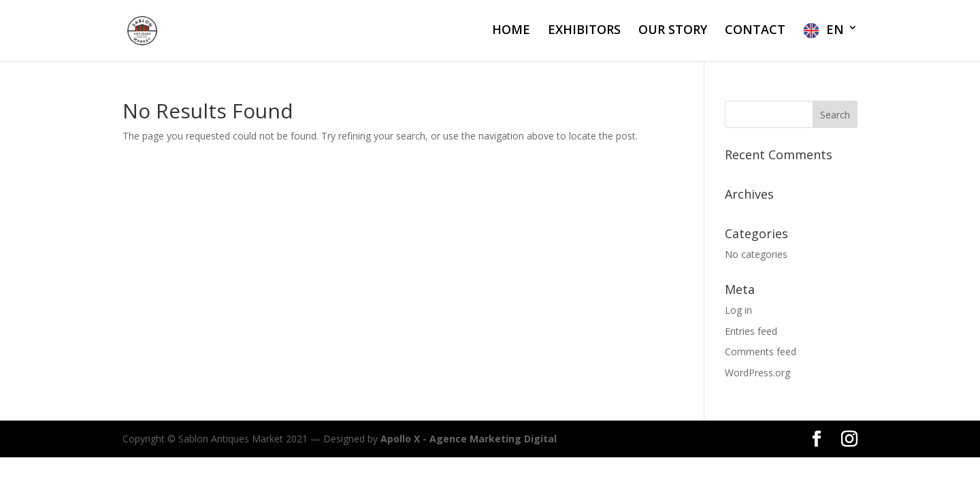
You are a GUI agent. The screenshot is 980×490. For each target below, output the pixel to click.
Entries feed (751, 331)
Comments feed (761, 352)
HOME (511, 31)
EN (835, 30)
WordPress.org (757, 373)
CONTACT (755, 31)
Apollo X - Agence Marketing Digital (469, 439)
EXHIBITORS (584, 31)
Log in (738, 310)
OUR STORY (673, 31)
